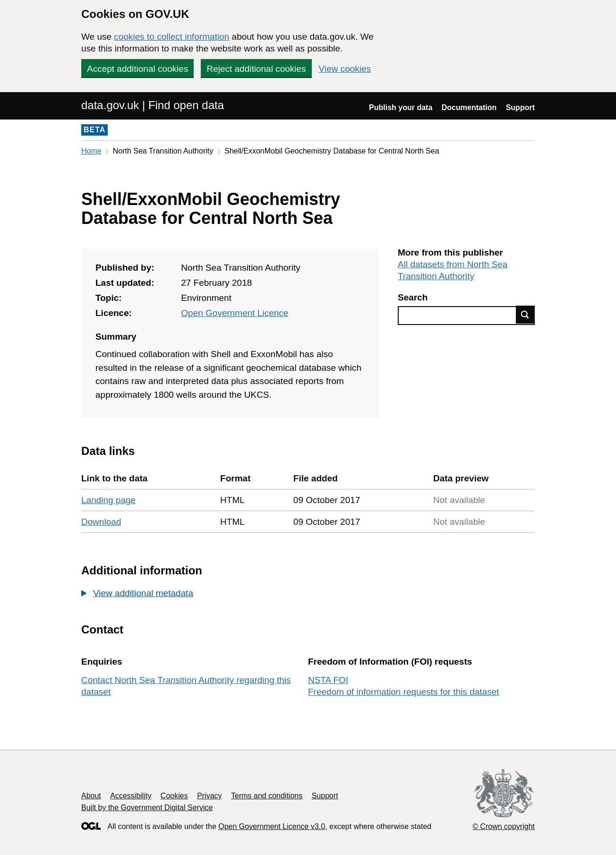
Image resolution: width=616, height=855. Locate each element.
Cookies (174, 796)
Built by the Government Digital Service (147, 808)
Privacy (209, 796)
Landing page (108, 500)
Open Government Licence (235, 313)
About (91, 796)
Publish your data (401, 107)
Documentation (469, 107)
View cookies (345, 69)
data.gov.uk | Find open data (153, 105)
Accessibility (131, 796)
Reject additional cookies (256, 69)
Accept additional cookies (137, 69)
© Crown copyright (504, 826)
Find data (525, 315)
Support (520, 107)
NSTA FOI (328, 680)
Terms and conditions (267, 796)
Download (101, 522)
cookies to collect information (171, 37)
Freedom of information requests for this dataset (403, 692)
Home (91, 151)
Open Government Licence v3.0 (272, 826)
